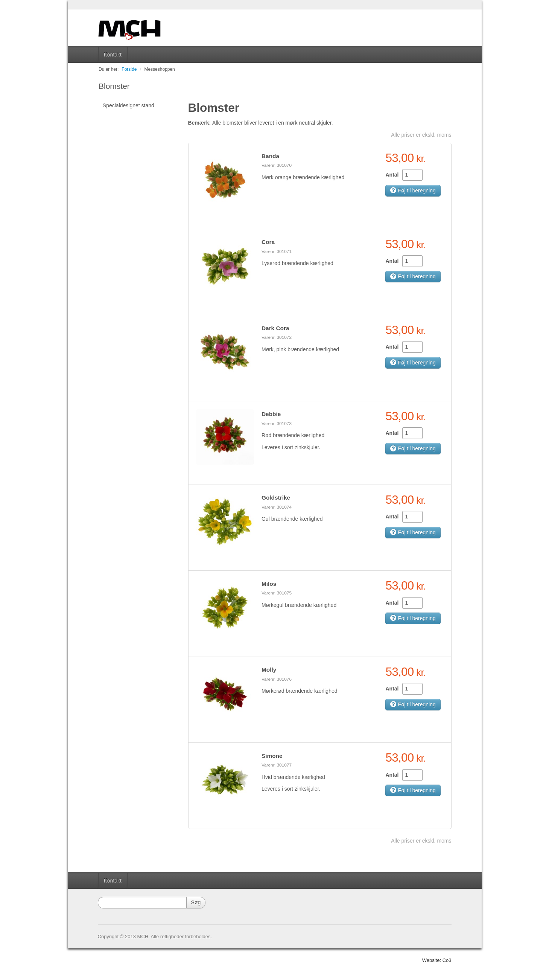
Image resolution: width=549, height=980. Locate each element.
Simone (272, 756)
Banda (270, 156)
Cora (268, 242)
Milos (269, 584)
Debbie (271, 414)
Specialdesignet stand (129, 105)
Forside (129, 69)
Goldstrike (276, 498)
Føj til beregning (413, 191)
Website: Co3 (437, 960)
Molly (269, 670)
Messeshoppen (159, 69)
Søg (196, 902)
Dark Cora (275, 328)
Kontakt (113, 55)
